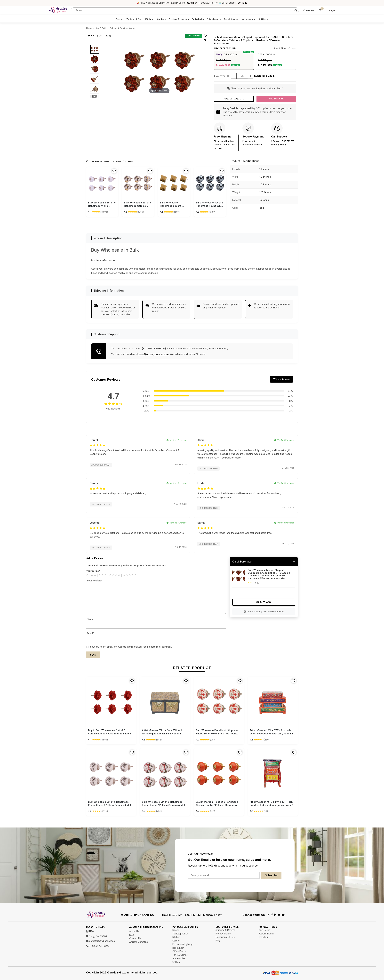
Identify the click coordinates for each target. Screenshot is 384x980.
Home (89, 28)
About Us (134, 931)
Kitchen (150, 19)
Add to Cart (276, 99)
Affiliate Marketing (139, 942)
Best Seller (264, 930)
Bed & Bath (198, 19)
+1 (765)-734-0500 (98, 946)
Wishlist (309, 10)
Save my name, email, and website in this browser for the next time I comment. (131, 647)
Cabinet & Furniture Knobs (122, 28)
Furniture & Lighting (179, 19)
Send (93, 655)
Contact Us (135, 938)
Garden (162, 19)
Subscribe (271, 875)
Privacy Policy (223, 934)
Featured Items (266, 934)
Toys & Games (232, 19)
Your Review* (95, 581)
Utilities (264, 19)
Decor (120, 19)
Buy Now (264, 602)
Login (332, 11)
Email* (90, 633)
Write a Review (281, 379)
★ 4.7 (91, 36)
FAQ (218, 941)
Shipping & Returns (225, 930)
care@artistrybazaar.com (154, 354)
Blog (132, 935)
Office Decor (214, 19)
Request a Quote (234, 99)
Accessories (249, 19)
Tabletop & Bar (135, 19)
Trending (263, 937)
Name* (91, 619)
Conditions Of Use (225, 937)
